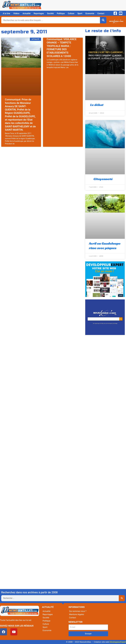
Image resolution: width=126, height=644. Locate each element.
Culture (71, 13)
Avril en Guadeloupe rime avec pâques (105, 246)
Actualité (27, 13)
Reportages (39, 13)
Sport (80, 13)
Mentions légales (77, 614)
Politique (61, 13)
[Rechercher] (103, 20)
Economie (90, 13)
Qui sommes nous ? (78, 611)
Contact (101, 13)
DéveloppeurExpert (118, 642)
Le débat (96, 105)
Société (50, 13)
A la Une (6, 13)
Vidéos (16, 13)
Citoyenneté (101, 179)
